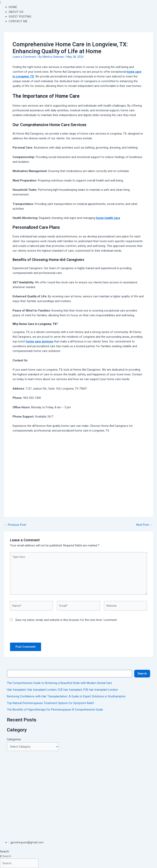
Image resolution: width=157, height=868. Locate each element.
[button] (78, 2)
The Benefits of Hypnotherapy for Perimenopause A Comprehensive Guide (55, 710)
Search (142, 674)
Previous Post (15, 525)
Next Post (144, 525)
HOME (13, 7)
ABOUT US (16, 12)
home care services (40, 341)
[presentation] (37, 634)
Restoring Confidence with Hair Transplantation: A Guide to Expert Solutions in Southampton (66, 696)
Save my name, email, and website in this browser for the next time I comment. (66, 620)
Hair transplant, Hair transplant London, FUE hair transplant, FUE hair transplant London (62, 690)
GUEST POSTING (20, 17)
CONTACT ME (18, 21)
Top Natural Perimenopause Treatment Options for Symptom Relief (50, 703)
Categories (14, 739)
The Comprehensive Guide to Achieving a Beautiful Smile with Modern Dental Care (59, 683)
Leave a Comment (24, 57)
